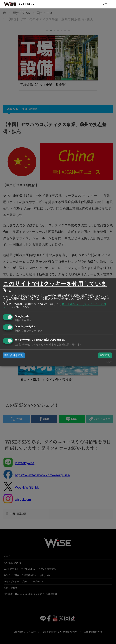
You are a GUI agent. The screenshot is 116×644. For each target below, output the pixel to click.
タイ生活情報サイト (27, 4)
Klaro (109, 362)
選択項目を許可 (14, 355)
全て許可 (105, 355)
